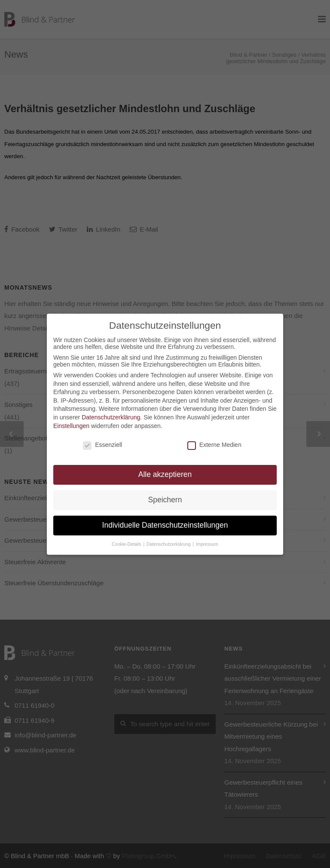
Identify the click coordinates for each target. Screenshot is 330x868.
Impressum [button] (207, 544)
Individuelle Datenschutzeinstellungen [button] (165, 525)
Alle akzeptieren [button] (165, 474)
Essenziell (102, 445)
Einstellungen (71, 426)
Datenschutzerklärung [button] (169, 544)
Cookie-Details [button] (127, 544)
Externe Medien (214, 445)
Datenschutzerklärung (111, 417)
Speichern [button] (165, 500)
